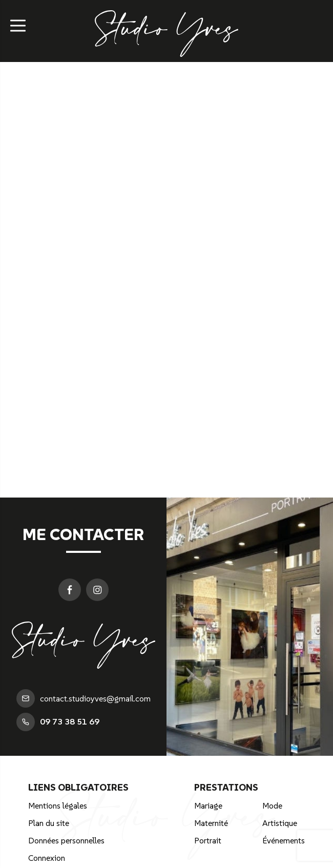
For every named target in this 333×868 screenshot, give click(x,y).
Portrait (208, 840)
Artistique (280, 823)
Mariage (208, 805)
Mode (272, 805)
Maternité (211, 823)
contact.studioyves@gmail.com (84, 698)
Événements (284, 840)
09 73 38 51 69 (58, 722)
